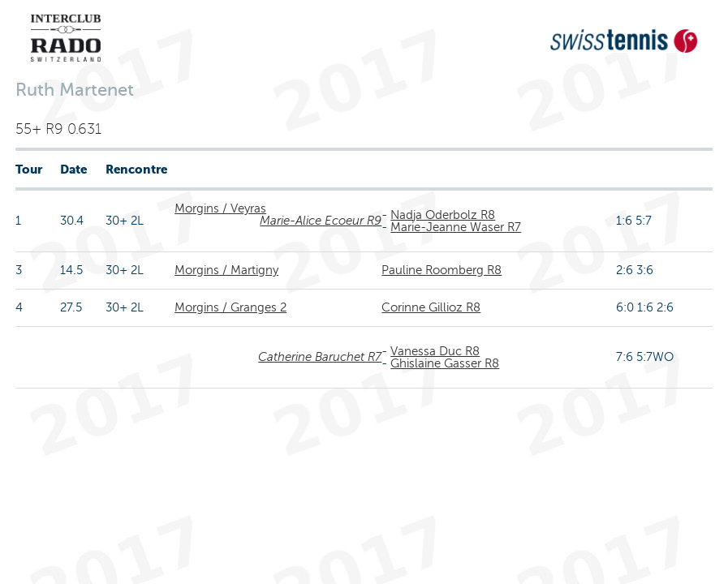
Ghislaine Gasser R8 (445, 363)
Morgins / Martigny (226, 270)
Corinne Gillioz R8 (431, 307)
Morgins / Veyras (220, 208)
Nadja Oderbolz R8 (443, 215)
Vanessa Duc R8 (435, 351)
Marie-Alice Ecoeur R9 (321, 221)
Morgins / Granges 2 (230, 307)
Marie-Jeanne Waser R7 (456, 227)
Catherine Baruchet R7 (320, 357)
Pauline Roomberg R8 (442, 270)
